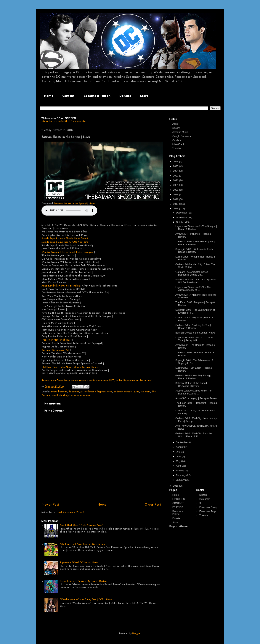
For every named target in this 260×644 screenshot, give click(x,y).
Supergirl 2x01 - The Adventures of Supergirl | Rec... (194, 362)
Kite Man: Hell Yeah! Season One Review (82, 544)
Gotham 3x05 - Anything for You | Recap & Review (193, 327)
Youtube (177, 148)
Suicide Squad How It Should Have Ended (65, 239)
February (181, 475)
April (179, 466)
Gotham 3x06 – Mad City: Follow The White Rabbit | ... (195, 266)
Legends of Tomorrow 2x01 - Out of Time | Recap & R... (194, 339)
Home (49, 96)
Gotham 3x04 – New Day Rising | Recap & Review (193, 377)
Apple (175, 124)
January (181, 480)
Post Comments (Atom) (70, 512)
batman (63, 392)
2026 (176, 162)
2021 (176, 185)
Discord (203, 495)
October (181, 222)
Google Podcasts (182, 136)
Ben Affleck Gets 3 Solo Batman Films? (82, 526)
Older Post (153, 505)
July (178, 452)
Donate (125, 96)
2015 (176, 486)
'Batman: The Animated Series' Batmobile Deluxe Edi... (192, 273)
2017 (176, 204)
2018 (176, 199)
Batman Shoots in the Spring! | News (74, 204)
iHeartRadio (179, 144)
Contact (68, 96)
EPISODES (179, 499)
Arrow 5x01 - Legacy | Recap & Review (196, 398)
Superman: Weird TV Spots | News (79, 563)
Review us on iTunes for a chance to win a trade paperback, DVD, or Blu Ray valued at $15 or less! (97, 381)
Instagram (205, 499)
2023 (176, 176)
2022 (176, 180)
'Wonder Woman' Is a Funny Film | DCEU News (86, 600)
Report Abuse (179, 526)
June (179, 456)
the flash (57, 395)
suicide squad (132, 392)
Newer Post (50, 505)
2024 (176, 171)
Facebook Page (208, 511)
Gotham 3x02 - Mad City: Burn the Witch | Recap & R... (194, 435)
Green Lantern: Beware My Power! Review (83, 581)
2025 (176, 166)
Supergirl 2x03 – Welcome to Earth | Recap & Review (195, 251)
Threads (204, 515)
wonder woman (83, 395)
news (110, 392)
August (180, 447)
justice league (88, 392)
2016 (176, 209)
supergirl (145, 392)
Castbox (177, 140)
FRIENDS (178, 507)
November (182, 217)
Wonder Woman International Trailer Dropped (68, 252)
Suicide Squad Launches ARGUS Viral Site (65, 242)
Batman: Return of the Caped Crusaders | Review (191, 385)
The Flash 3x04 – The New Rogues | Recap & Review (195, 243)
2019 (176, 194)
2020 (176, 190)
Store (144, 96)
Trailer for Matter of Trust (57, 340)
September (182, 442)
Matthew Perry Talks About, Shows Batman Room (70, 367)
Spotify (176, 128)
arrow (54, 392)
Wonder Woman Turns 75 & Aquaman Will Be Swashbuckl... (196, 281)
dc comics (74, 392)
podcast (118, 392)
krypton (101, 392)
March (180, 471)
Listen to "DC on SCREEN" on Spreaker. (64, 121)
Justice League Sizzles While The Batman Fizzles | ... (193, 392)
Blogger (136, 633)
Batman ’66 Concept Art (55, 350)
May (179, 461)
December (182, 213)
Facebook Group (208, 507)
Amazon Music (180, 132)
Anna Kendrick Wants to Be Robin (61, 286)
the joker (68, 395)
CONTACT (178, 503)
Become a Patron (97, 96)
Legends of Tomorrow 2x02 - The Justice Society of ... (193, 289)
